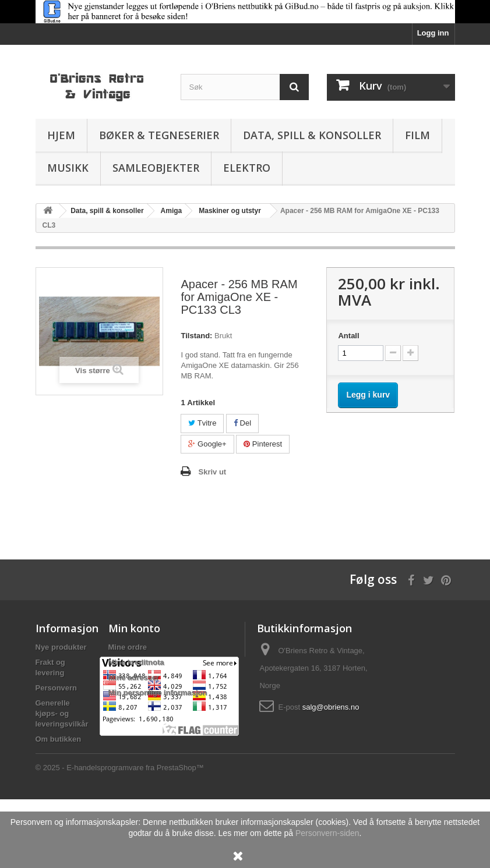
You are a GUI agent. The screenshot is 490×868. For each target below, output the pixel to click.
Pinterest (263, 444)
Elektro (247, 168)
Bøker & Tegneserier (159, 135)
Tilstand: (196, 336)
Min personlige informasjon (158, 692)
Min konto (134, 628)
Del (242, 423)
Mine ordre (128, 647)
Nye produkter (61, 647)
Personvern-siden (327, 833)
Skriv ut (212, 472)
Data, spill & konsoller (312, 135)
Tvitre (202, 423)
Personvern (57, 688)
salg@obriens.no (331, 707)
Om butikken (59, 739)
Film (417, 135)
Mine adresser (134, 677)
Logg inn (433, 33)
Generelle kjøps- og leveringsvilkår (62, 713)
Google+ (207, 444)
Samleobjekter (156, 168)
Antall (348, 336)
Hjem (61, 135)
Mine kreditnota (136, 662)
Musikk (68, 168)
